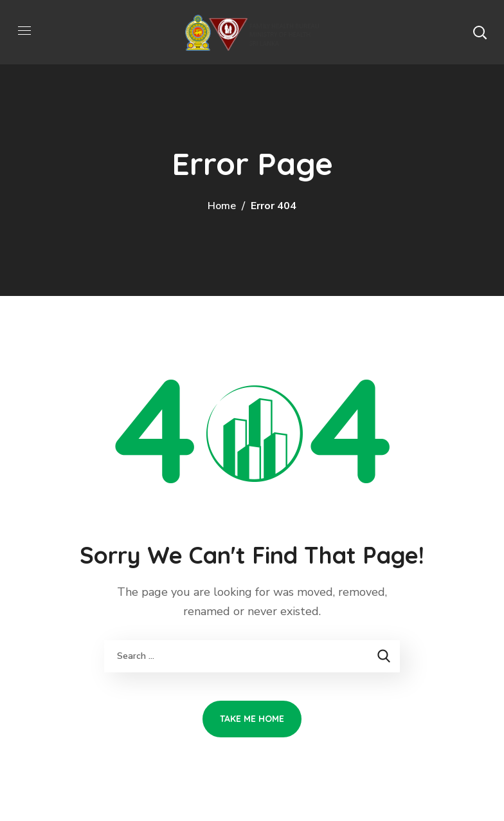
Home (222, 206)
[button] (480, 32)
